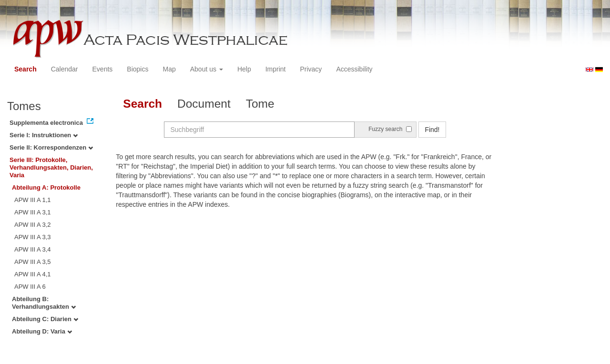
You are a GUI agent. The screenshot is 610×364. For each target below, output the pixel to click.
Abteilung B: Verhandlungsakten (44, 303)
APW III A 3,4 (33, 249)
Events (103, 69)
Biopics (137, 69)
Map (169, 69)
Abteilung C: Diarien (45, 319)
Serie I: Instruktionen (44, 135)
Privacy (311, 69)
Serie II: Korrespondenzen (51, 147)
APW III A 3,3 (33, 237)
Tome (260, 104)
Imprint (276, 69)
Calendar (65, 69)
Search (25, 69)
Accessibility (354, 69)
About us (207, 69)
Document (204, 104)
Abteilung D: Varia (42, 331)
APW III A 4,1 (33, 274)
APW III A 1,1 (33, 200)
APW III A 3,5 (33, 262)
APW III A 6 (30, 287)
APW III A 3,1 (33, 212)
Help (244, 69)
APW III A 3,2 (33, 225)
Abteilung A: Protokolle (46, 187)
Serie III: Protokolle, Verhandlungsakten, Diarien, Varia (51, 167)
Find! (432, 130)
